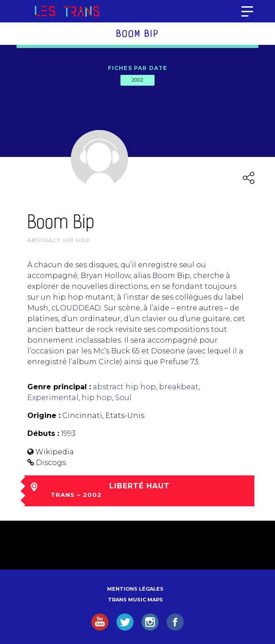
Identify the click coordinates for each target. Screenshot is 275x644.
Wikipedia (55, 452)
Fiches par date (138, 68)
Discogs (51, 463)
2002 (137, 80)
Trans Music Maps (135, 600)
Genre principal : (59, 387)
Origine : (44, 416)
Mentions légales (135, 589)
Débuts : (43, 433)
